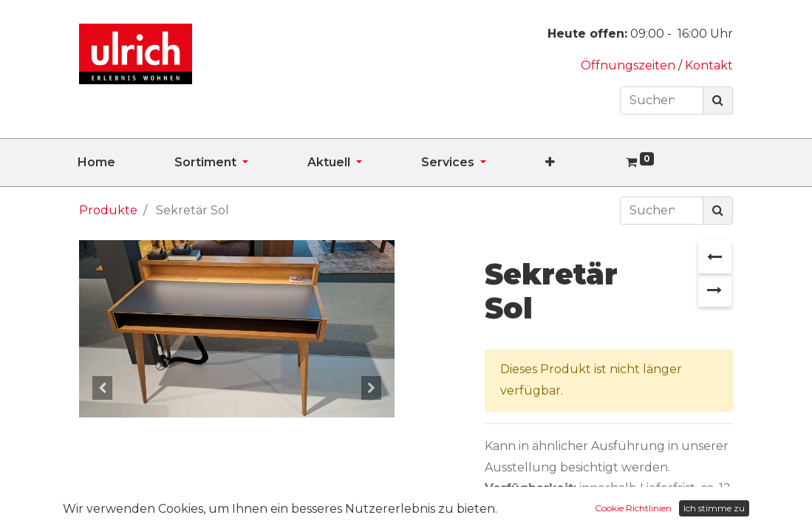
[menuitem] (126, 163)
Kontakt (709, 65)
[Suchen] (718, 100)
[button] (580, 163)
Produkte (108, 210)
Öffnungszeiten (630, 65)
